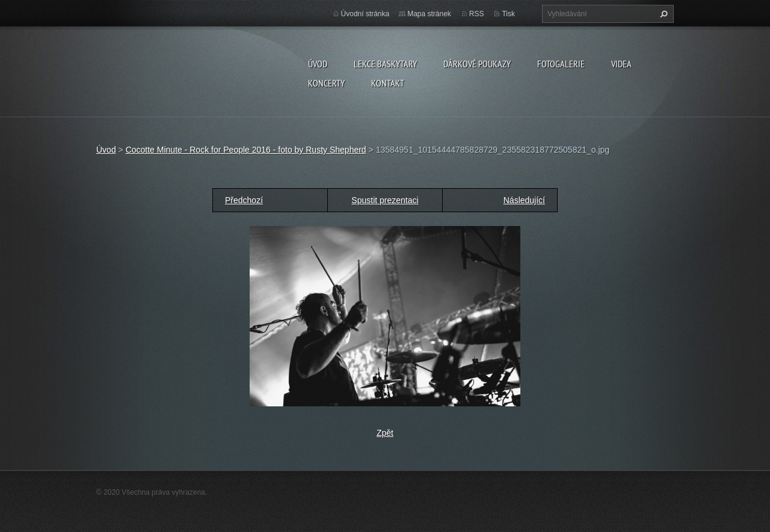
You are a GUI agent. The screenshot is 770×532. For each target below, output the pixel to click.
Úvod (318, 64)
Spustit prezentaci (385, 200)
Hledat (662, 14)
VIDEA (621, 64)
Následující (524, 200)
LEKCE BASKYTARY (385, 64)
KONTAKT (388, 83)
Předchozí (244, 200)
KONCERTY (326, 83)
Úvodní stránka (365, 14)
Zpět (385, 433)
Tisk (508, 14)
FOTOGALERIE (561, 64)
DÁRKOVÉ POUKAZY (477, 64)
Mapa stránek (429, 14)
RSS (477, 14)
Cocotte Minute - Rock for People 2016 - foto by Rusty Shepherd (246, 150)
